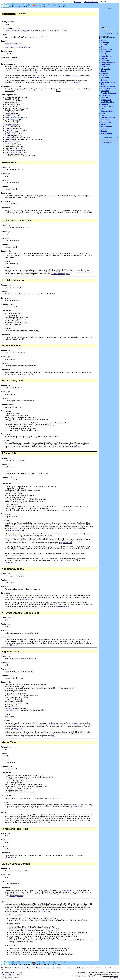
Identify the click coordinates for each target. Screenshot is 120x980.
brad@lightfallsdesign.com (14, 530)
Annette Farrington (108, 89)
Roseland (105, 129)
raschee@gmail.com (16, 896)
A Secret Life (9, 91)
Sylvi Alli (104, 45)
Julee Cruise (33, 539)
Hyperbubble (106, 100)
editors (117, 973)
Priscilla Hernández (108, 93)
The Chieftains (29, 931)
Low (102, 115)
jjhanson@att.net (75, 83)
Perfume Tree (106, 122)
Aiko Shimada (106, 133)
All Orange (105, 43)
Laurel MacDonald (108, 118)
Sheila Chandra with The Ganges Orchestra (109, 65)
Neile (34, 72)
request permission (9, 974)
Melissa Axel (106, 52)
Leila (103, 109)
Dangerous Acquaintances (13, 117)
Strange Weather (10, 125)
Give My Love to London (16, 864)
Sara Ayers (105, 54)
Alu (102, 47)
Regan (103, 124)
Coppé (103, 71)
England (8, 24)
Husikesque (105, 95)
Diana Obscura (107, 120)
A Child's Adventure (12, 119)
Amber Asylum (107, 49)
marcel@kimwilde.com (13, 555)
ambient (44, 31)
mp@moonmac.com (37, 77)
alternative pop (22, 31)
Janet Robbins (106, 127)
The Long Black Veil (50, 931)
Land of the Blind (108, 102)
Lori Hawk (105, 91)
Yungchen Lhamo (108, 111)
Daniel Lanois (9, 710)
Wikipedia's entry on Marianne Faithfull (18, 47)
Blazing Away (9, 128)
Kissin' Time (9, 143)
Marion (29, 599)
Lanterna (104, 104)
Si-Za (110, 33)
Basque (104, 58)
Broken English (71, 75)
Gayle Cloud (106, 69)
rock (29, 31)
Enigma (104, 80)
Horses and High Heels (12, 150)
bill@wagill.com (44, 822)
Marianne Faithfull (108, 86)
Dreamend (105, 78)
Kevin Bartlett (106, 56)
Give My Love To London (13, 152)
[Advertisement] (109, 17)
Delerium (104, 73)
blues (50, 31)
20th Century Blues (11, 134)
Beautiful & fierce (11, 31)
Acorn (103, 40)
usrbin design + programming (111, 976)
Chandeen (105, 61)
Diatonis (104, 75)
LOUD (103, 113)
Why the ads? (108, 8)
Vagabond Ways (10, 141)
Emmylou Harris (10, 708)
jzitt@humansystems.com (19, 550)
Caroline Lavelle (107, 106)
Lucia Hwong (106, 98)
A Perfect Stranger (30, 89)
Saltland (104, 131)
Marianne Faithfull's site (13, 44)
